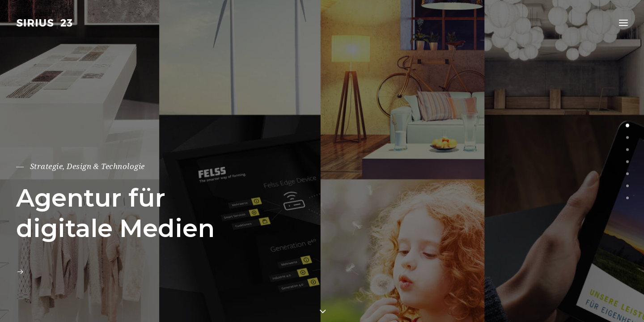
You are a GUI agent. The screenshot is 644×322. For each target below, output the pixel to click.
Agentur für (91, 198)
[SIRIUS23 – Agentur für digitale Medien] (46, 23)
